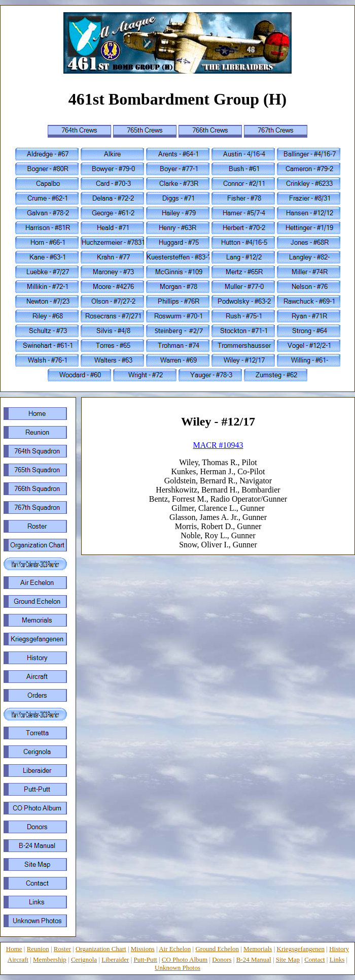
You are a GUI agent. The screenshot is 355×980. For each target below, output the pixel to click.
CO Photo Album (185, 959)
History (339, 949)
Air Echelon (175, 949)
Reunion (38, 949)
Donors (222, 959)
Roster (62, 949)
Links (337, 959)
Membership (50, 959)
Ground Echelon (217, 949)
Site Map (288, 959)
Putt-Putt (146, 959)
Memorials (258, 949)
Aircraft (18, 959)
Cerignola (84, 959)
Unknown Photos (177, 968)
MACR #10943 (218, 445)
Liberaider (115, 959)
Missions (143, 949)
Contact (314, 959)
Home (14, 949)
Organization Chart (101, 949)
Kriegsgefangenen (301, 949)
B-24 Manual (254, 959)
